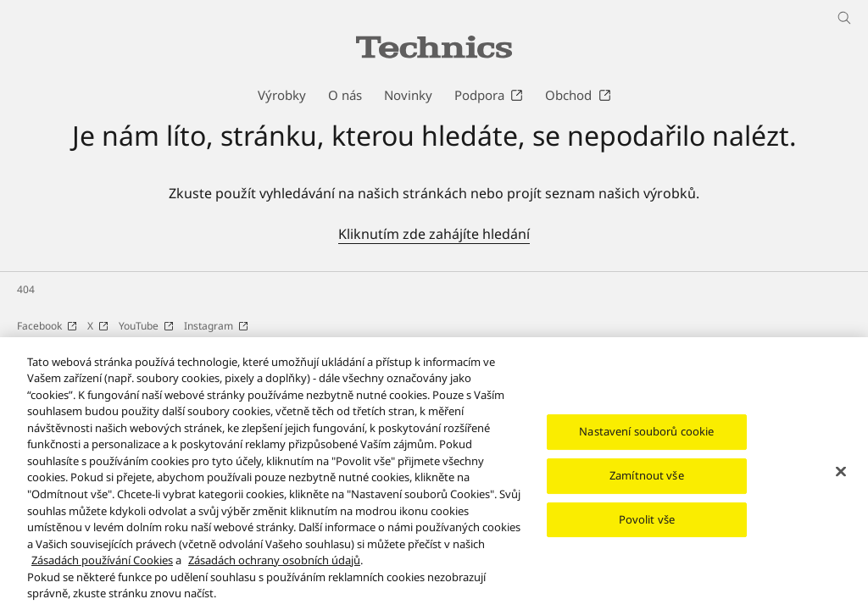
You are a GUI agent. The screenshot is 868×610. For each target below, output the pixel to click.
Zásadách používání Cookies (102, 569)
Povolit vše (647, 529)
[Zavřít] (841, 481)
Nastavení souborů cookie (646, 441)
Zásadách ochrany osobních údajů (274, 569)
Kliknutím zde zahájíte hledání (434, 234)
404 (26, 289)
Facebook (47, 326)
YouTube (146, 326)
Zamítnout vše (647, 485)
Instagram (216, 326)
